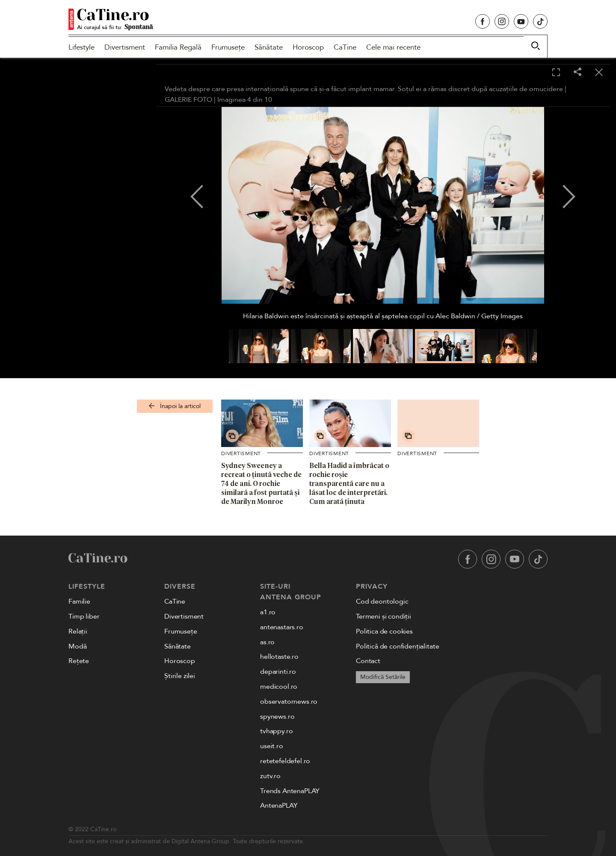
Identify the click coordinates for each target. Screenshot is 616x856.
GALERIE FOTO (188, 100)
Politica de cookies (384, 631)
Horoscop (308, 47)
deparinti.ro (278, 672)
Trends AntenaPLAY (290, 791)
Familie (79, 601)
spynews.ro (277, 717)
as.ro (267, 642)
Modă (77, 646)
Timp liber (84, 616)
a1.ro (268, 612)
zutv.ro (270, 776)
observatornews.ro (289, 702)
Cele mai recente (393, 47)
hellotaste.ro (279, 657)
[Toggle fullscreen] (556, 73)
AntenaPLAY (279, 806)
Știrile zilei (180, 676)
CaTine (345, 47)
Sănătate (269, 47)
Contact (368, 661)
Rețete (79, 661)
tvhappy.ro (276, 731)
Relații (78, 631)
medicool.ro (279, 687)
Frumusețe (228, 47)
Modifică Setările (383, 677)
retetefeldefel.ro (285, 761)
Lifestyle (81, 47)
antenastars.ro (282, 627)
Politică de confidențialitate (397, 646)
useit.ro (272, 746)
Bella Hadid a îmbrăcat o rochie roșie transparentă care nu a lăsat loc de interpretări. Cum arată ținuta (349, 483)
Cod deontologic (382, 601)
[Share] (577, 73)
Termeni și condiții (384, 616)
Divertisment (125, 47)
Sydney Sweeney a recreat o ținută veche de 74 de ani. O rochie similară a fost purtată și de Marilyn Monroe (261, 483)
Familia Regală (178, 47)
